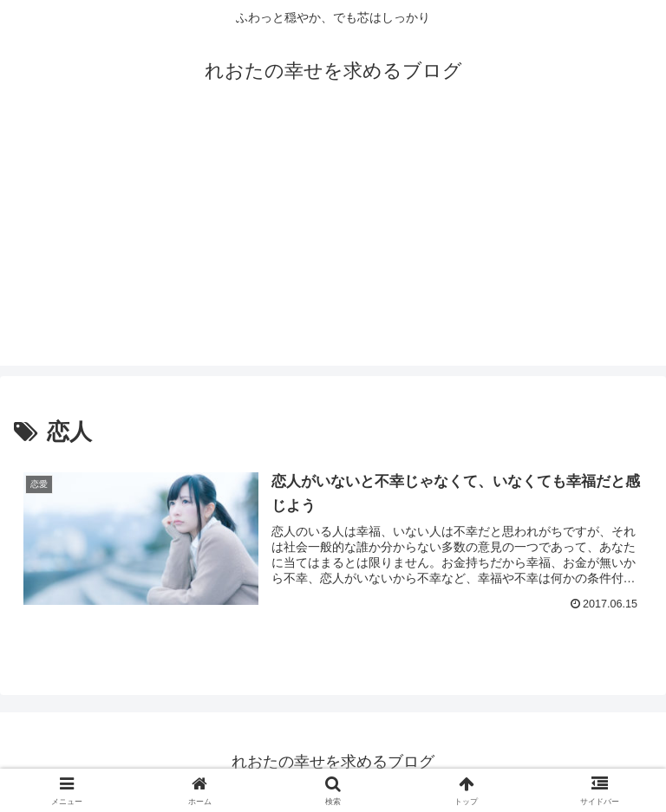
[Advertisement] (333, 244)
